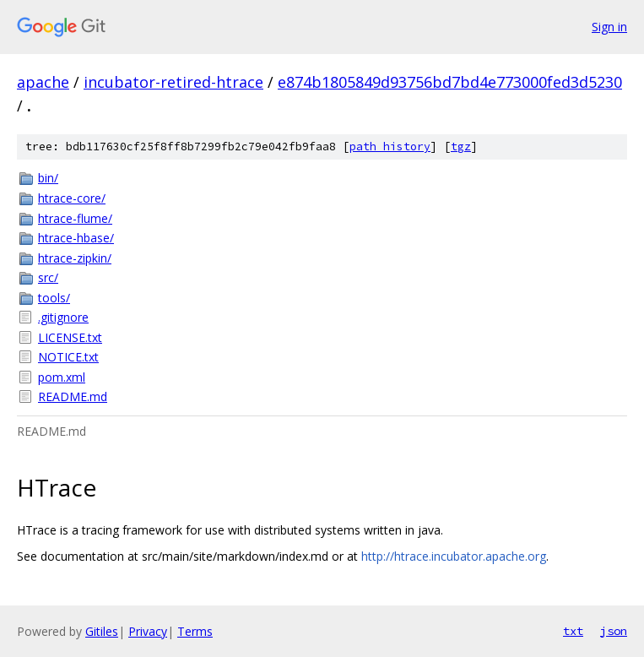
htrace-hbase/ (76, 238)
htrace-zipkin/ (75, 258)
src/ (48, 277)
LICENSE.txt (70, 337)
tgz (461, 147)
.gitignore (63, 317)
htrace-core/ (72, 198)
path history (390, 147)
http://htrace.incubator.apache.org (454, 556)
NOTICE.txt (68, 357)
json (614, 631)
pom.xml (62, 377)
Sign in (609, 27)
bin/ (48, 178)
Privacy (148, 631)
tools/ (54, 298)
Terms (195, 631)
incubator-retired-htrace (173, 82)
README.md (73, 396)
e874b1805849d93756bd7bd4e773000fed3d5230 (450, 82)
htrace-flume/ (75, 218)
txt (573, 631)
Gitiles (102, 631)
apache (43, 82)
